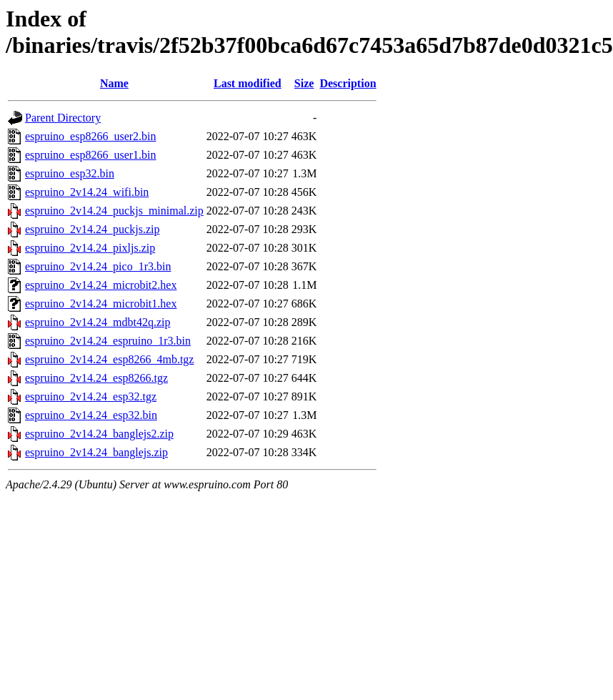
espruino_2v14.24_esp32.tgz (91, 396)
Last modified (248, 83)
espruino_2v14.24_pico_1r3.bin (98, 266)
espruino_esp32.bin (70, 173)
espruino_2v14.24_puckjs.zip (92, 229)
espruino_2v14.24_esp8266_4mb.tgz (109, 359)
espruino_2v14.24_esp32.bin (91, 415)
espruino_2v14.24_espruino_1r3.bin (108, 341)
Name (114, 83)
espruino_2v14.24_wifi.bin (87, 192)
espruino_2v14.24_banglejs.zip (96, 452)
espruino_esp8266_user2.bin (91, 136)
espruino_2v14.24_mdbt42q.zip (98, 322)
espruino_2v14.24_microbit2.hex (101, 285)
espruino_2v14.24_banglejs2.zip (99, 434)
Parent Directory (63, 118)
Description (348, 83)
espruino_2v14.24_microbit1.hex (101, 304)
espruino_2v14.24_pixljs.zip (90, 248)
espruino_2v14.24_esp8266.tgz (96, 378)
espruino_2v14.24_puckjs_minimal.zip (114, 211)
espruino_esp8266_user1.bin (91, 155)
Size (304, 83)
